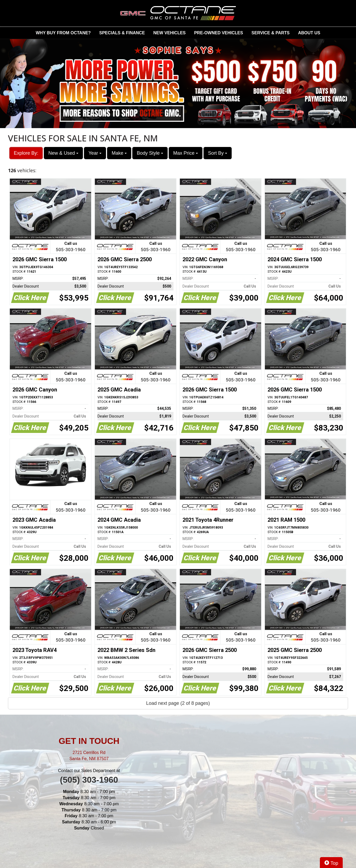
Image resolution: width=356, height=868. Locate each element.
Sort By (218, 153)
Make (119, 153)
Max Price (186, 153)
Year (95, 153)
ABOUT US (309, 33)
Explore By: (26, 153)
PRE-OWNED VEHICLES (219, 33)
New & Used (63, 153)
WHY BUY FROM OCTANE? (63, 33)
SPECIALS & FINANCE (122, 33)
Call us (71, 247)
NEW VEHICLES (169, 33)
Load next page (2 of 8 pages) (178, 703)
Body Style (150, 153)
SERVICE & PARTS (271, 33)
